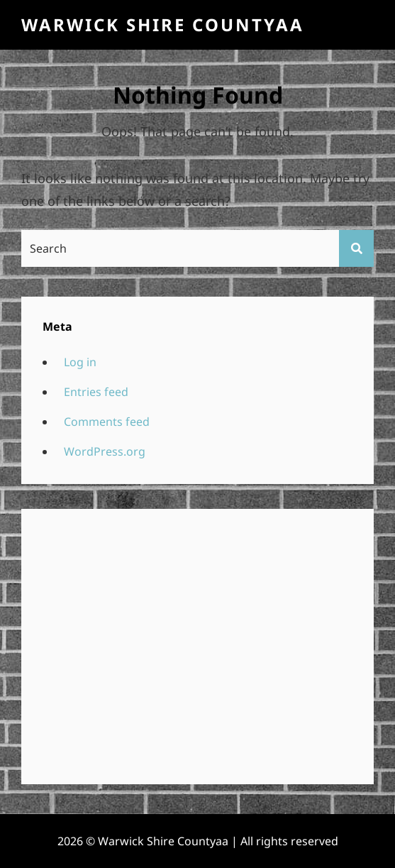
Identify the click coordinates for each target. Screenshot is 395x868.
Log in (80, 362)
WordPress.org (105, 451)
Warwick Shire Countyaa (163, 24)
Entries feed (96, 392)
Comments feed (107, 422)
